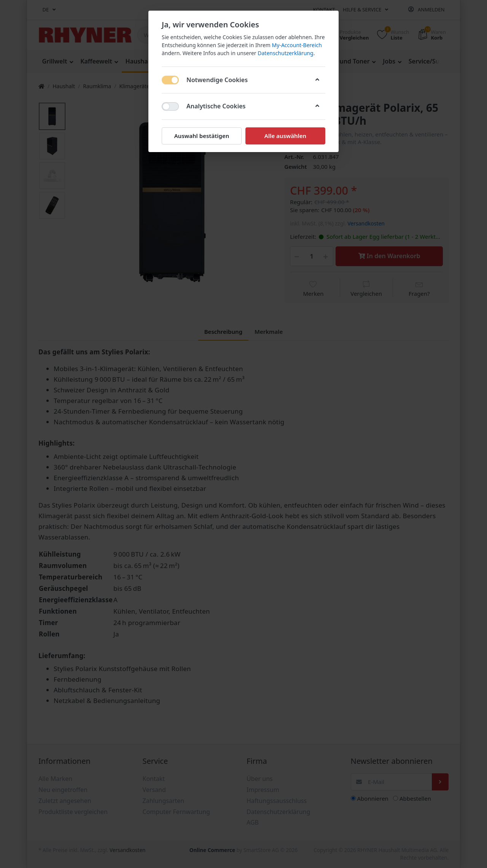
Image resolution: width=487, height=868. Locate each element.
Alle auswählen (285, 136)
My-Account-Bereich (297, 45)
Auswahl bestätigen (202, 136)
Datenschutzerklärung (285, 53)
